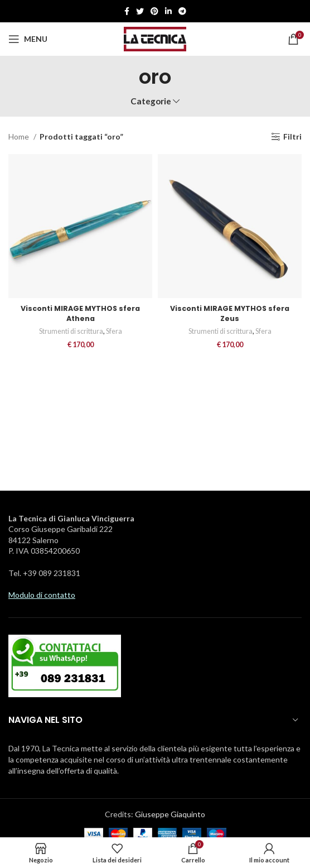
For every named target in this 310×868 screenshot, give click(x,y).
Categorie (151, 101)
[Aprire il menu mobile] (28, 39)
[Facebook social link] (127, 11)
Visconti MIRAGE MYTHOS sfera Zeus (230, 313)
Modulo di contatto (42, 595)
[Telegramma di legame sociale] (182, 11)
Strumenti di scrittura (71, 331)
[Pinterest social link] (154, 11)
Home (20, 136)
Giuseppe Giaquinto (170, 814)
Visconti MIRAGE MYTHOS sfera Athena (80, 313)
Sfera (114, 331)
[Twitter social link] (140, 11)
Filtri (292, 137)
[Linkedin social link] (168, 11)
